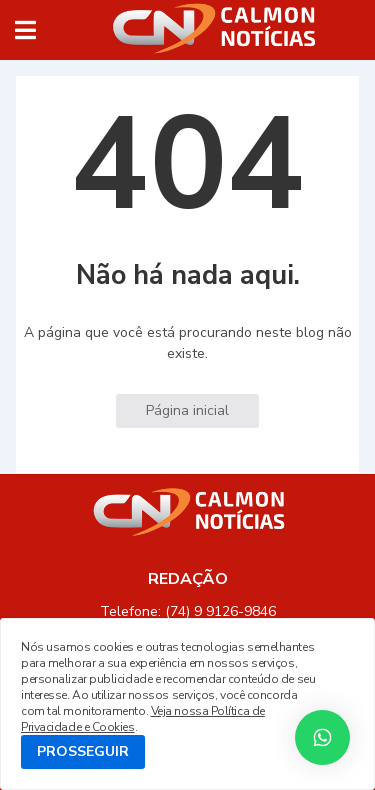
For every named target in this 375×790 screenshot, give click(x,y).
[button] (25, 30)
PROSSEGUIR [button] (83, 751)
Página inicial (187, 410)
